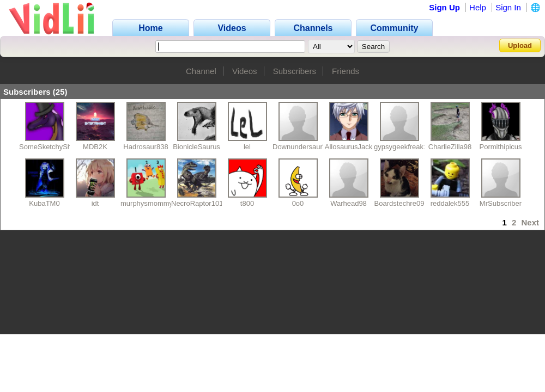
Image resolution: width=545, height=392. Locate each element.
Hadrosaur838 (146, 147)
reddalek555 (450, 203)
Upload (520, 45)
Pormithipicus (500, 147)
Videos (245, 71)
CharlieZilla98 (450, 147)
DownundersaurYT (302, 147)
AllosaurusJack (349, 147)
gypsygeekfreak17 (403, 147)
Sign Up (444, 7)
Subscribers (295, 71)
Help (478, 7)
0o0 (298, 203)
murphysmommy (147, 203)
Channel (201, 71)
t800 (247, 203)
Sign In (508, 7)
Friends (346, 71)
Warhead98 (349, 203)
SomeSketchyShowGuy (56, 147)
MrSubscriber (501, 203)
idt (95, 203)
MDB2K (95, 147)
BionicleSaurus (196, 147)
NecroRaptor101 (197, 203)
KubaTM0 (44, 203)
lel (247, 147)
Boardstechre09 (399, 203)
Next (530, 222)
